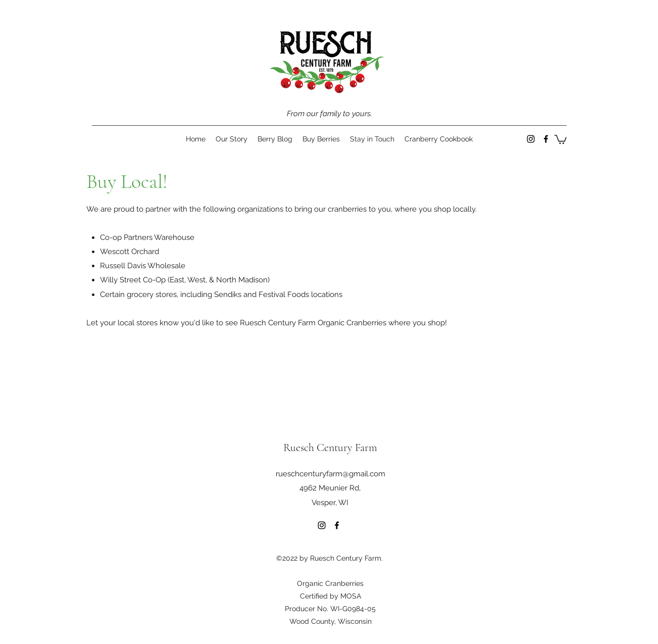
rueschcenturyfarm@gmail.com (331, 474)
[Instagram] (531, 139)
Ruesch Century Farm (330, 448)
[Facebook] (546, 139)
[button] (561, 139)
